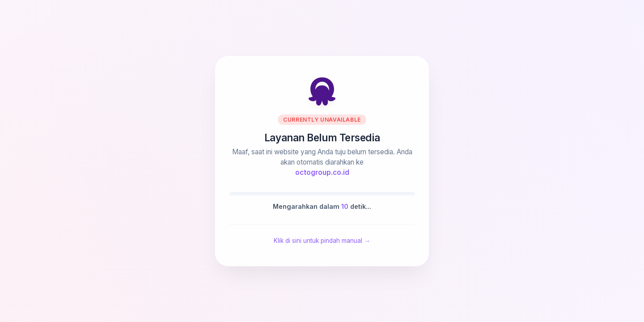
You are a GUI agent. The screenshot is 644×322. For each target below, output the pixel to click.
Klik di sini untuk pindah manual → (322, 241)
